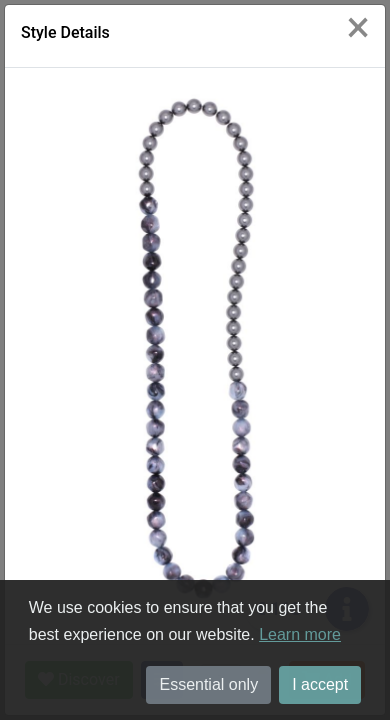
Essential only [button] (208, 684)
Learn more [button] (300, 634)
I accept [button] (320, 684)
